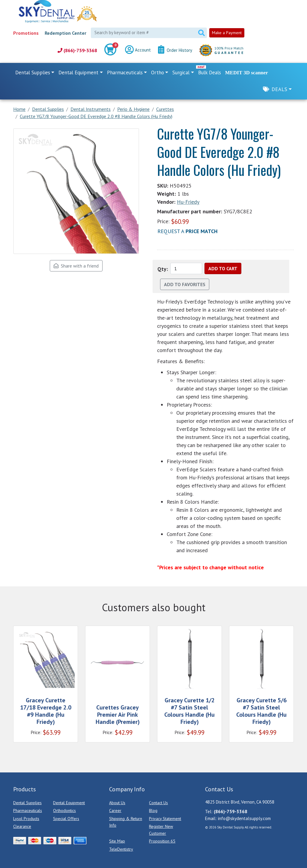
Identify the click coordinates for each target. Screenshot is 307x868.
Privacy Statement (165, 819)
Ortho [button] (158, 73)
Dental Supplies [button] (33, 73)
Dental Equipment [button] (78, 73)
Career (115, 810)
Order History (175, 50)
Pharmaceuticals (28, 810)
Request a (188, 231)
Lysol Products (26, 819)
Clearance (22, 826)
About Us (117, 803)
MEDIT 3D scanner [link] (247, 73)
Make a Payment (227, 33)
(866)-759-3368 (77, 50)
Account (138, 50)
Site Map (117, 841)
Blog (153, 810)
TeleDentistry (121, 849)
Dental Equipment (69, 803)
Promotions (26, 33)
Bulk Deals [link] (210, 73)
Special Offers (66, 819)
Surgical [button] (181, 73)
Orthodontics (64, 810)
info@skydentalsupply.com (244, 818)
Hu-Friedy (188, 202)
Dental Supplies (27, 803)
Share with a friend (76, 266)
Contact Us (158, 803)
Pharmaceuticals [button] (125, 73)
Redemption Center (66, 33)
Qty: (163, 269)
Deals (280, 89)
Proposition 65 (162, 841)
